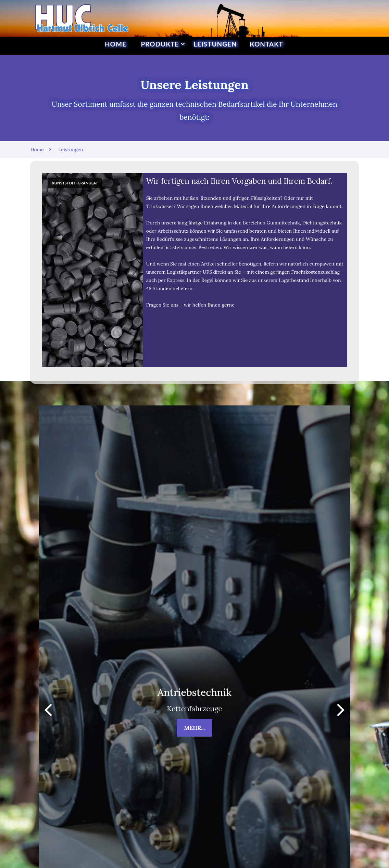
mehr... (195, 728)
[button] (341, 709)
